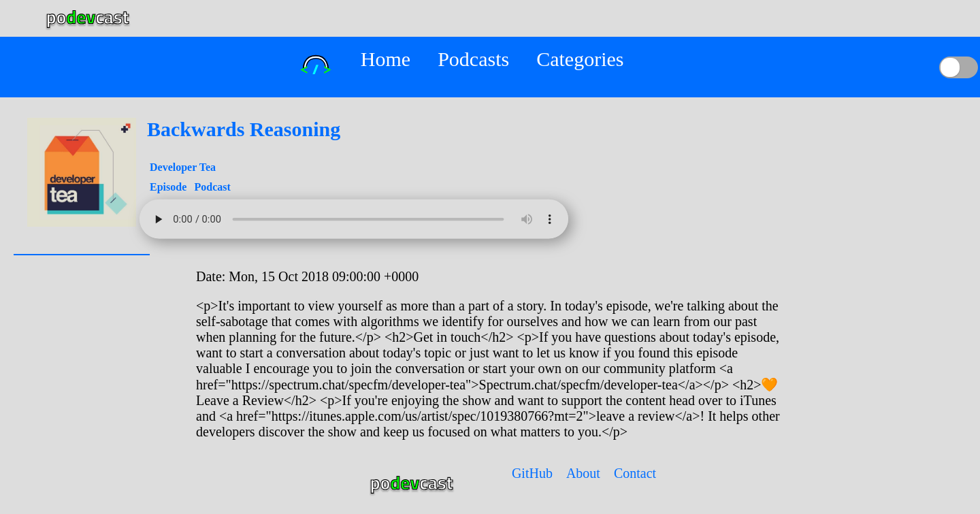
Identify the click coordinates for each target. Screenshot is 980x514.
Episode (169, 187)
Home (386, 59)
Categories (580, 59)
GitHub (532, 473)
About (583, 473)
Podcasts (473, 59)
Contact (635, 473)
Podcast (212, 187)
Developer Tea (183, 167)
